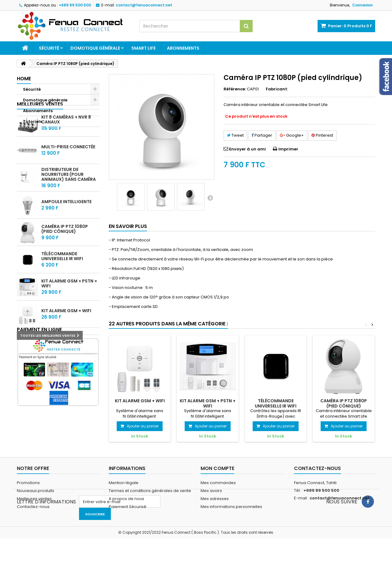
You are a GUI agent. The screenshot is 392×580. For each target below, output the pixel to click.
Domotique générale (95, 48)
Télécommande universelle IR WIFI (62, 290)
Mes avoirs (211, 507)
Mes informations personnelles (231, 523)
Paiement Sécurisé (128, 523)
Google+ (292, 135)
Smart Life (143, 48)
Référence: (235, 89)
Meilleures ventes (40, 137)
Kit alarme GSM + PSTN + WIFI (69, 317)
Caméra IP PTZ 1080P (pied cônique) (65, 263)
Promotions (28, 499)
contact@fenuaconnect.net (339, 514)
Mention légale (124, 499)
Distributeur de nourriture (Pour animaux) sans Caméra (69, 208)
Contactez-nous (33, 523)
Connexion (362, 5)
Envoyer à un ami (247, 149)
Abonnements (183, 48)
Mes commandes (218, 499)
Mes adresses (215, 515)
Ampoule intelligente (66, 235)
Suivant (210, 198)
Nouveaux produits (36, 507)
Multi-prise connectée (68, 180)
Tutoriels (32, 121)
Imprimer (288, 149)
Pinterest (322, 135)
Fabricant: (277, 89)
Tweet (235, 135)
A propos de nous (126, 515)
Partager (262, 135)
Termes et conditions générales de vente (150, 507)
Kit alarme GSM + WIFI (66, 344)
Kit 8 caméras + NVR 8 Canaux (66, 153)
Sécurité (49, 48)
